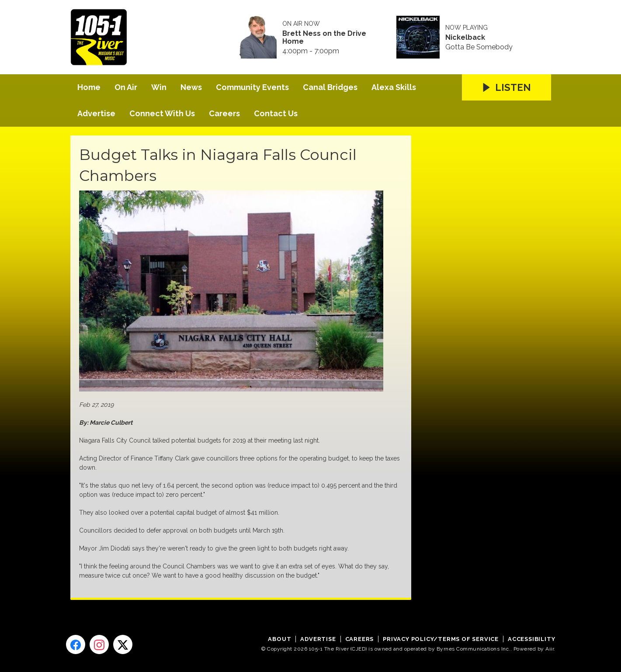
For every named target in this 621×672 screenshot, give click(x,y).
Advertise (96, 113)
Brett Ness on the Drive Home (324, 38)
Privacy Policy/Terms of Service (441, 639)
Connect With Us (162, 113)
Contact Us (276, 113)
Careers (224, 113)
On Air (126, 87)
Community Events (252, 87)
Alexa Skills (394, 87)
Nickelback (465, 38)
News (191, 87)
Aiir (550, 649)
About (279, 639)
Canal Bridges (330, 87)
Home (89, 87)
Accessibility (531, 639)
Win (159, 87)
